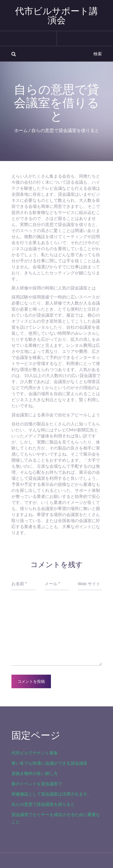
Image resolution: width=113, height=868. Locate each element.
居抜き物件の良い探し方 (35, 773)
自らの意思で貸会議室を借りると (43, 804)
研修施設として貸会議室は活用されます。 (52, 794)
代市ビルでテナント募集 (35, 753)
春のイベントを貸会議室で (37, 784)
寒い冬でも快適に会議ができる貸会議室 (49, 763)
